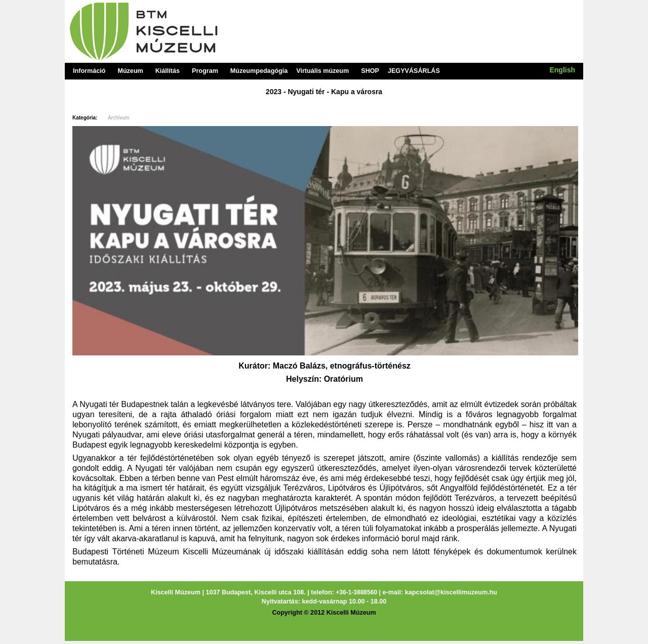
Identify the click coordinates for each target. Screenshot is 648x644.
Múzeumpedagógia (259, 71)
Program (205, 71)
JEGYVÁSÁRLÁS (414, 71)
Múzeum (130, 71)
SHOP (370, 71)
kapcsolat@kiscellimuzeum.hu (451, 592)
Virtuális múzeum (322, 71)
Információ (89, 71)
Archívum (118, 118)
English (562, 70)
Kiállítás (168, 71)
